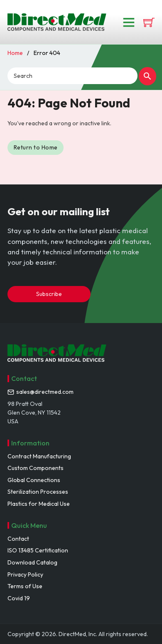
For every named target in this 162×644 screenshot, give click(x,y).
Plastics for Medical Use (39, 504)
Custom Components (36, 468)
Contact (18, 539)
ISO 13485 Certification (38, 550)
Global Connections (34, 480)
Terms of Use (25, 586)
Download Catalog (32, 562)
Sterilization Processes (38, 492)
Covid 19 (19, 598)
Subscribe (49, 294)
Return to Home (36, 147)
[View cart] (149, 22)
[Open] (129, 22)
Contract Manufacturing (39, 456)
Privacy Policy (25, 574)
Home (15, 53)
